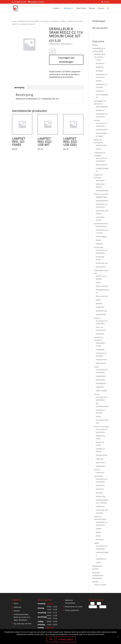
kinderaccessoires (101, 224)
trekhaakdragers (102, 190)
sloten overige (101, 391)
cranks (98, 60)
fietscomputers (102, 165)
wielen (98, 536)
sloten (96, 367)
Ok (51, 639)
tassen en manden (101, 427)
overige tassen (102, 455)
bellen (98, 282)
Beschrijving (19, 88)
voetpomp (100, 334)
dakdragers (100, 180)
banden (97, 120)
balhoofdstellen (102, 201)
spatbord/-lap (101, 311)
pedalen (99, 304)
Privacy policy (66, 639)
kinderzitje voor (102, 263)
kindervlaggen (101, 237)
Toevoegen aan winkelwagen (66, 60)
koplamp (99, 493)
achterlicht (100, 485)
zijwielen (99, 244)
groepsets (100, 67)
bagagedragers (102, 197)
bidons (99, 149)
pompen (97, 318)
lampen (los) (101, 496)
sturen (97, 394)
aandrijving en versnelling (49, 21)
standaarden (101, 314)
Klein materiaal (102, 296)
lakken (98, 300)
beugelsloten (101, 376)
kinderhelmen (101, 226)
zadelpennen (101, 559)
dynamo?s (100, 489)
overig (98, 240)
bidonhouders (101, 145)
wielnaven (100, 539)
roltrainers (100, 472)
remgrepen (100, 349)
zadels (97, 543)
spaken (99, 529)
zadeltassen (101, 466)
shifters (99, 81)
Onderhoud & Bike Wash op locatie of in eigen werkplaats (22, 617)
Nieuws (92, 9)
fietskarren (100, 110)
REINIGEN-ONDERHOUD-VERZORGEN (98, 575)
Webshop (67, 9)
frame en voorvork (101, 194)
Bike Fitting (81, 9)
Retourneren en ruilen (74, 607)
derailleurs (63, 21)
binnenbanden (102, 130)
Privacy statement (72, 610)
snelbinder (100, 307)
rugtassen (100, 459)
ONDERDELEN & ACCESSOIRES (28, 21)
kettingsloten (101, 383)
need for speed (100, 585)
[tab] (19, 88)
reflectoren (100, 506)
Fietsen (95, 45)
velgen (98, 532)
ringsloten (100, 387)
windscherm (101, 267)
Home (56, 9)
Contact (101, 9)
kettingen (100, 71)
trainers (97, 470)
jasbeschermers (102, 286)
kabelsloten (100, 380)
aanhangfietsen (102, 107)
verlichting (98, 476)
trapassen (100, 91)
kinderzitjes (99, 247)
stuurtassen (101, 462)
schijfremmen (101, 360)
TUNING (95, 582)
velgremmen (101, 363)
